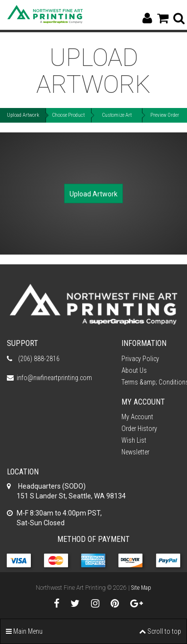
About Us (134, 370)
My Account (137, 417)
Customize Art (117, 115)
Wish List (134, 440)
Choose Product (68, 115)
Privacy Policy (140, 359)
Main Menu (24, 631)
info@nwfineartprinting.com (54, 378)
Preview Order (165, 115)
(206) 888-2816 (38, 359)
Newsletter (135, 452)
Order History (139, 429)
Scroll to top (160, 631)
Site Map (141, 588)
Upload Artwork (23, 115)
